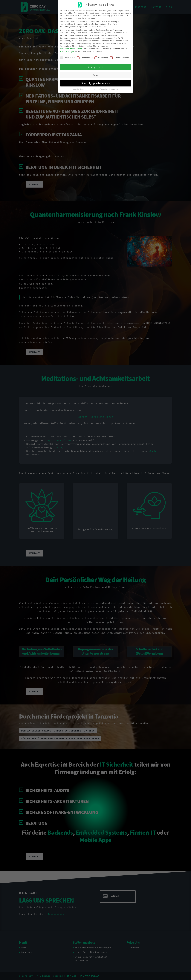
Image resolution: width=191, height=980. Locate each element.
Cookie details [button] (80, 89)
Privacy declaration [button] (99, 89)
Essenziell (68, 58)
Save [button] (96, 75)
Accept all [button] (96, 67)
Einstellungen (67, 51)
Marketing (101, 58)
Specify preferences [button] (95, 83)
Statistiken (85, 58)
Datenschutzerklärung (71, 49)
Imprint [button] (115, 89)
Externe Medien (120, 58)
